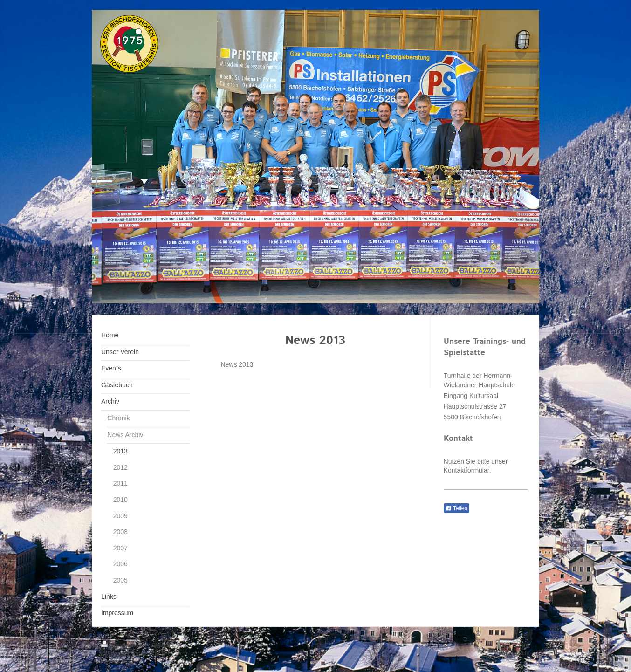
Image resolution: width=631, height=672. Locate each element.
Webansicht (514, 653)
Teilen (456, 508)
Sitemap (163, 645)
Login (522, 645)
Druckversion (125, 645)
